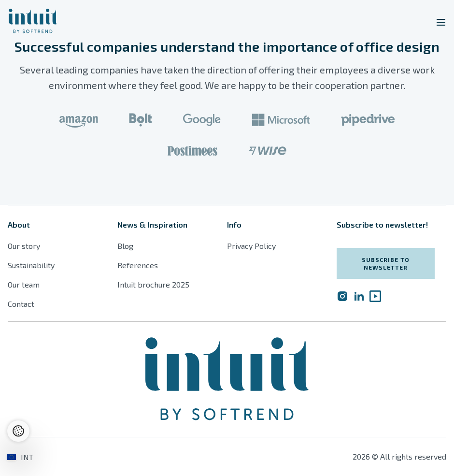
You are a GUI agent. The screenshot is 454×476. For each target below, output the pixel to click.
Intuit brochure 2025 (153, 284)
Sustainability (31, 265)
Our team (24, 284)
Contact (21, 304)
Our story (24, 246)
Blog (125, 246)
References (138, 265)
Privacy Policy (251, 246)
